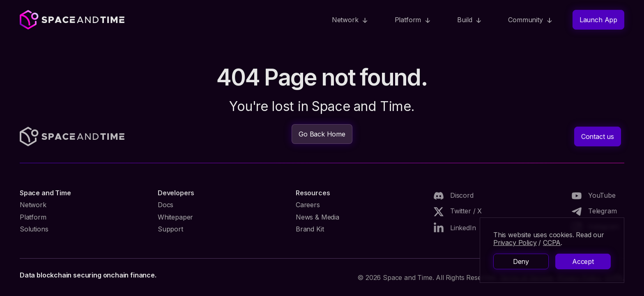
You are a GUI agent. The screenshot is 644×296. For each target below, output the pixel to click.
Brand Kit (310, 229)
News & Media (317, 217)
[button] (350, 20)
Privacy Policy (515, 243)
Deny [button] (521, 261)
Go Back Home (322, 134)
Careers (308, 205)
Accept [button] (583, 261)
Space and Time (45, 193)
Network (33, 205)
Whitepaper (175, 217)
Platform (33, 217)
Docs (166, 205)
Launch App (598, 20)
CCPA (552, 243)
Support (170, 229)
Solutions (34, 229)
